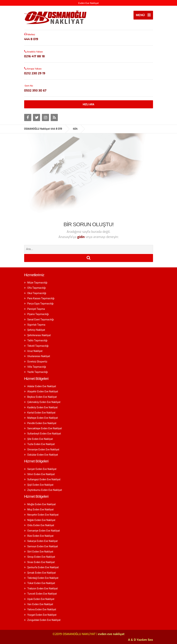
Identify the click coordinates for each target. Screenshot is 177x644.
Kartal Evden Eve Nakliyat (41, 413)
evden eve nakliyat (111, 634)
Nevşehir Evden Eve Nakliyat (43, 515)
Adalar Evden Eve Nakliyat (42, 386)
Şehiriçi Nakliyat (36, 330)
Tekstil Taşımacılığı (38, 346)
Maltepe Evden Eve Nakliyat (43, 418)
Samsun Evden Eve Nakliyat (43, 546)
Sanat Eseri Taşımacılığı (41, 319)
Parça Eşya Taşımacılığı (41, 304)
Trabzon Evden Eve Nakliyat (43, 588)
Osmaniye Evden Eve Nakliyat (44, 531)
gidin (81, 237)
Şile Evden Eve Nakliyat (40, 439)
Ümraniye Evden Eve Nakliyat (43, 450)
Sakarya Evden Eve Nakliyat (43, 541)
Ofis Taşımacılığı (37, 288)
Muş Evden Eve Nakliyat (41, 510)
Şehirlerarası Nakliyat (39, 335)
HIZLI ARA (88, 104)
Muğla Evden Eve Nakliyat (42, 504)
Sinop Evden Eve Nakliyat (41, 557)
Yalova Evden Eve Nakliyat (42, 609)
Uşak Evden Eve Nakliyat (41, 599)
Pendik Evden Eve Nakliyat (42, 423)
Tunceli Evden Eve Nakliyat (42, 594)
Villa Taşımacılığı (37, 367)
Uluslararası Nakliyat (39, 356)
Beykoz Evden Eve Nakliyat (42, 397)
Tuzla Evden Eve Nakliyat (41, 444)
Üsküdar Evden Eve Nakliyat (43, 455)
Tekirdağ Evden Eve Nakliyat (43, 578)
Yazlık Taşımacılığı (38, 372)
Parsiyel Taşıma (36, 309)
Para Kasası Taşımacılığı (41, 298)
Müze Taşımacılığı (37, 283)
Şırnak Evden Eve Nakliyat (42, 573)
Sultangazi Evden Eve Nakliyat (44, 479)
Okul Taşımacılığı (37, 293)
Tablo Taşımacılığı (37, 340)
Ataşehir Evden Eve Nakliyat (43, 391)
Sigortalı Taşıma (36, 325)
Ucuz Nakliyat (35, 351)
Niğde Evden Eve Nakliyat (41, 520)
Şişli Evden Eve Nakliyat (40, 485)
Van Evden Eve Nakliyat (40, 604)
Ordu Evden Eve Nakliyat (41, 525)
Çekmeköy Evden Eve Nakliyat (44, 402)
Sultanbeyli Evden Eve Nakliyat (44, 434)
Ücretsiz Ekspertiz (37, 362)
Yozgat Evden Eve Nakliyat (42, 615)
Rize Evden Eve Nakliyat (40, 536)
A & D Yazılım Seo (140, 640)
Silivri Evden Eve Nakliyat (41, 474)
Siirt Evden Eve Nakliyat (40, 552)
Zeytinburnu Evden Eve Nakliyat (45, 490)
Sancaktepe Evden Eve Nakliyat (45, 428)
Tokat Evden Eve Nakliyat (41, 583)
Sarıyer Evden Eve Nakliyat (42, 469)
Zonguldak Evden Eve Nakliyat (44, 620)
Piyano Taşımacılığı (38, 314)
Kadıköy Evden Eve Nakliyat (43, 407)
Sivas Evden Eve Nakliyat (41, 562)
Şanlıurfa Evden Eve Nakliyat (43, 567)
